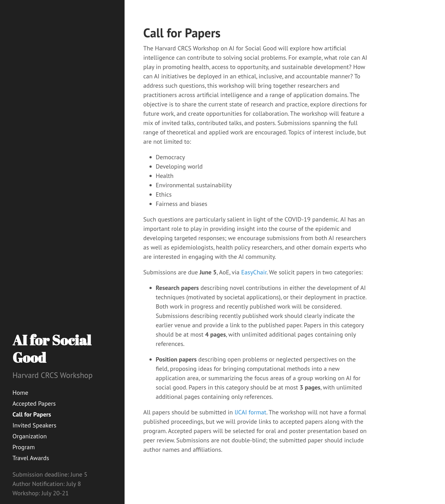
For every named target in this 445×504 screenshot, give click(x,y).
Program (24, 447)
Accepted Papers (34, 404)
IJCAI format (250, 412)
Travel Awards (31, 458)
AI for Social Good (52, 349)
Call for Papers (32, 414)
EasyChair (254, 272)
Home (20, 393)
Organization (30, 436)
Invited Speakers (34, 425)
